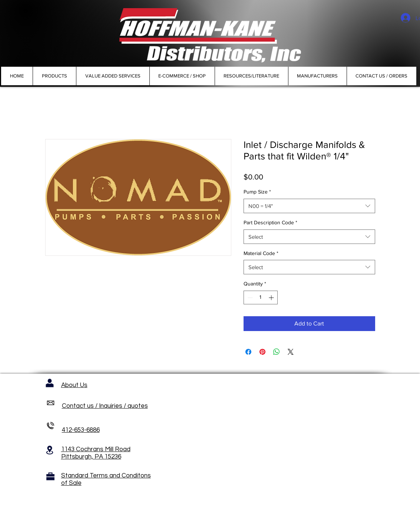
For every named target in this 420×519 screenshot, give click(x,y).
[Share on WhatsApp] (277, 352)
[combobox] (309, 206)
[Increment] (272, 297)
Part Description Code (270, 222)
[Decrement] (249, 297)
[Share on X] (291, 352)
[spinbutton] (261, 297)
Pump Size (257, 192)
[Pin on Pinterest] (262, 352)
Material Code (261, 253)
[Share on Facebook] (248, 352)
